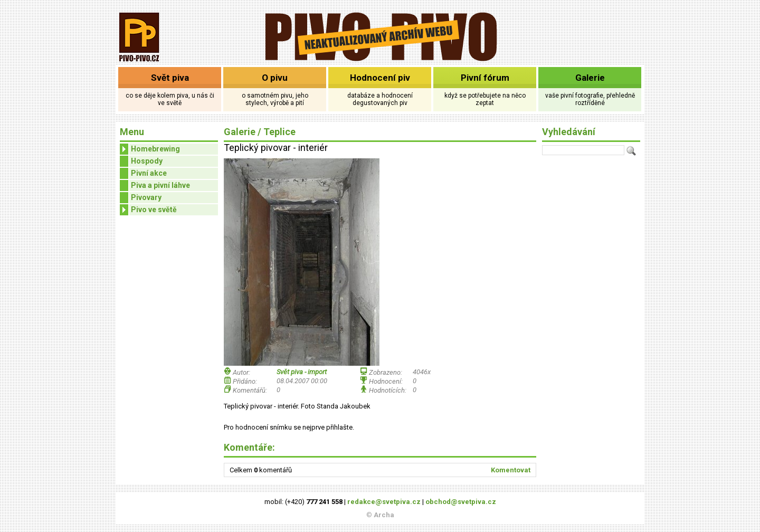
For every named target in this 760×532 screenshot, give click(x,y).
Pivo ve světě (148, 210)
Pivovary (146, 197)
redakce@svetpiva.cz (384, 502)
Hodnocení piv (380, 78)
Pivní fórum (485, 78)
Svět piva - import (302, 372)
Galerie (590, 78)
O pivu (275, 78)
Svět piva (170, 78)
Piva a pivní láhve (160, 185)
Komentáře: (249, 447)
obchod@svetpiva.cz (461, 502)
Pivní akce (149, 173)
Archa (384, 515)
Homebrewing (150, 149)
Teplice (279, 132)
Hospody (147, 161)
